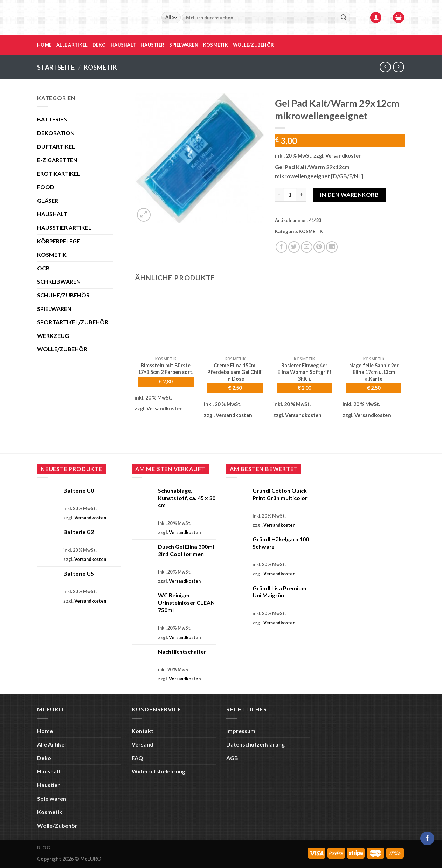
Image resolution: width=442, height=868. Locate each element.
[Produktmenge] (290, 195)
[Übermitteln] (344, 18)
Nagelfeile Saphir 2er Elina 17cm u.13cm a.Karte (374, 372)
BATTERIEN (52, 119)
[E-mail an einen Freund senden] (307, 247)
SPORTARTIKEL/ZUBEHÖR (73, 322)
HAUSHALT (52, 214)
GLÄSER (48, 200)
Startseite (56, 67)
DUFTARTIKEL (56, 147)
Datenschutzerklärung (255, 744)
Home (44, 45)
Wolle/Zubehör (253, 45)
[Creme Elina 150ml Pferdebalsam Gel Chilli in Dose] (235, 322)
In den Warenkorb (349, 195)
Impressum (241, 731)
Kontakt (143, 731)
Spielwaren (184, 45)
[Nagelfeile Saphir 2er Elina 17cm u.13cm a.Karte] (374, 322)
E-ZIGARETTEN (57, 160)
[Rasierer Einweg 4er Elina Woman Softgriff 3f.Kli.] (304, 322)
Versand (143, 744)
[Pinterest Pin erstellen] (319, 247)
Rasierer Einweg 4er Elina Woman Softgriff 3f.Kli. (305, 372)
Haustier (153, 45)
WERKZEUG (53, 336)
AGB (232, 758)
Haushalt (123, 45)
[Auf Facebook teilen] (281, 247)
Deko (99, 45)
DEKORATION (56, 133)
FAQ (137, 758)
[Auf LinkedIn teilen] (332, 247)
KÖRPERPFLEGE (58, 241)
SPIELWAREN (54, 309)
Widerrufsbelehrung (158, 771)
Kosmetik (216, 45)
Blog (44, 848)
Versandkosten (344, 156)
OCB (43, 268)
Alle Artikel (72, 45)
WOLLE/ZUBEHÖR (62, 349)
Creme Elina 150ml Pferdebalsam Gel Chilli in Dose (235, 372)
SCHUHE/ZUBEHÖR (63, 295)
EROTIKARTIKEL (59, 173)
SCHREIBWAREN (59, 281)
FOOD (46, 187)
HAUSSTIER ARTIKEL (64, 227)
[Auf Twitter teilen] (294, 247)
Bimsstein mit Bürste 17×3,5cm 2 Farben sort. (166, 369)
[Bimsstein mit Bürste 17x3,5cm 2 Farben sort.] (166, 322)
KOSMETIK (100, 67)
